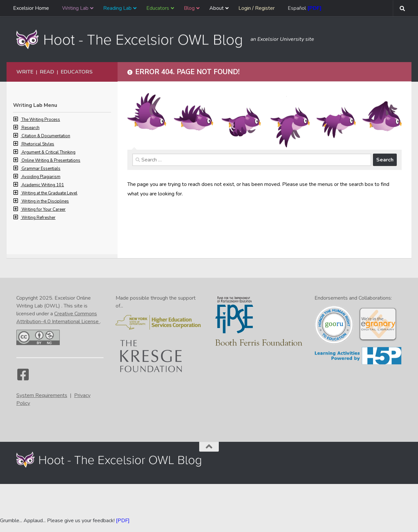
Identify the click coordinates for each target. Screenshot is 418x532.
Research (31, 128)
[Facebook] (23, 378)
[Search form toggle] (402, 8)
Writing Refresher (39, 218)
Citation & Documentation (46, 136)
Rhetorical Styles (38, 144)
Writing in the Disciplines (45, 201)
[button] (17, 120)
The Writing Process (41, 120)
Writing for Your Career (44, 209)
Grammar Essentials (41, 169)
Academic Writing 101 (43, 185)
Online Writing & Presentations (51, 160)
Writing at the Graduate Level (49, 193)
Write (25, 72)
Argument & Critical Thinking (48, 152)
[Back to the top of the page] (209, 447)
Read (47, 72)
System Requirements (42, 395)
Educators (77, 72)
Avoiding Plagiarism (41, 177)
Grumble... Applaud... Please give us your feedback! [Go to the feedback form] (57, 521)
